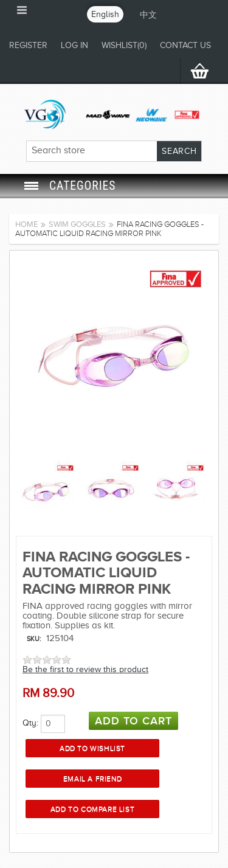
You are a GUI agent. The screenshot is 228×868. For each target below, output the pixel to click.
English (105, 14)
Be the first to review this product (85, 669)
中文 (148, 15)
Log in (74, 45)
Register (28, 45)
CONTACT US (185, 45)
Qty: (30, 723)
